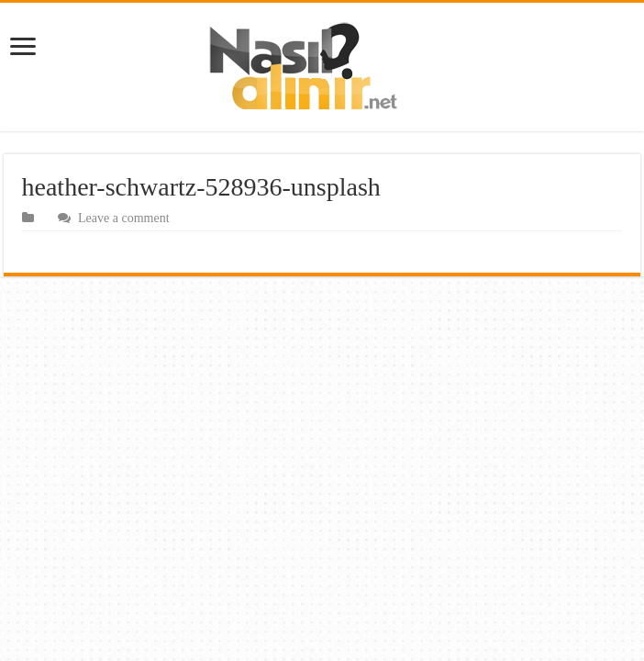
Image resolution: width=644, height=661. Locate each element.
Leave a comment (124, 218)
